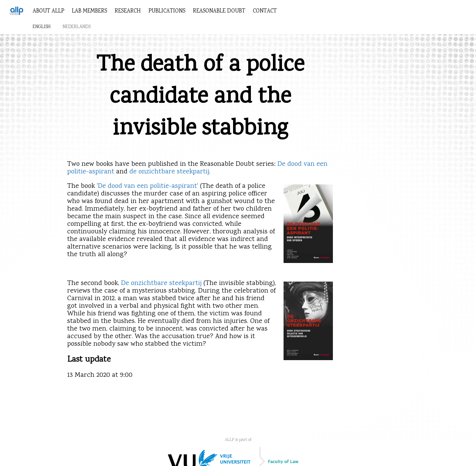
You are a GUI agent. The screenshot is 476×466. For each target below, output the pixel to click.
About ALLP (48, 11)
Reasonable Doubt (219, 11)
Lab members (89, 11)
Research (128, 11)
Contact (265, 11)
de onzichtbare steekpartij (169, 172)
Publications (167, 11)
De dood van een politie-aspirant (147, 186)
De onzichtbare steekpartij (161, 283)
